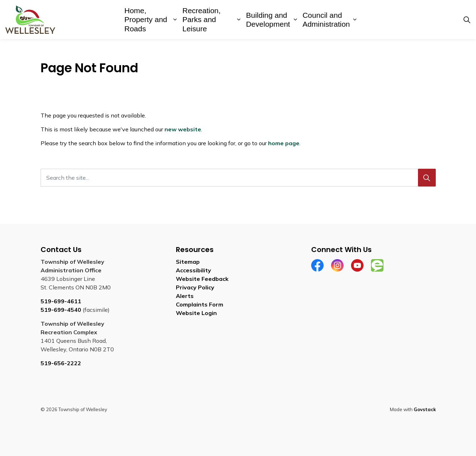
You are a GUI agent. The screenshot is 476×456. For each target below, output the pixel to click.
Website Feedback (202, 279)
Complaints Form (200, 304)
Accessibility (193, 270)
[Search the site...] (238, 178)
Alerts (185, 296)
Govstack (425, 409)
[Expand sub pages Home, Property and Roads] (175, 20)
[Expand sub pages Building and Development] (295, 20)
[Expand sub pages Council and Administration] (355, 20)
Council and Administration (326, 20)
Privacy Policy (195, 287)
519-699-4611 (61, 301)
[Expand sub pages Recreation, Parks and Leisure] (239, 20)
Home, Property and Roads (146, 19)
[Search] (427, 178)
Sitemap (188, 262)
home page (284, 143)
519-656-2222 (61, 363)
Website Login (196, 313)
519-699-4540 (61, 310)
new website (183, 129)
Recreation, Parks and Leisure (201, 19)
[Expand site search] (467, 20)
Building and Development (268, 20)
